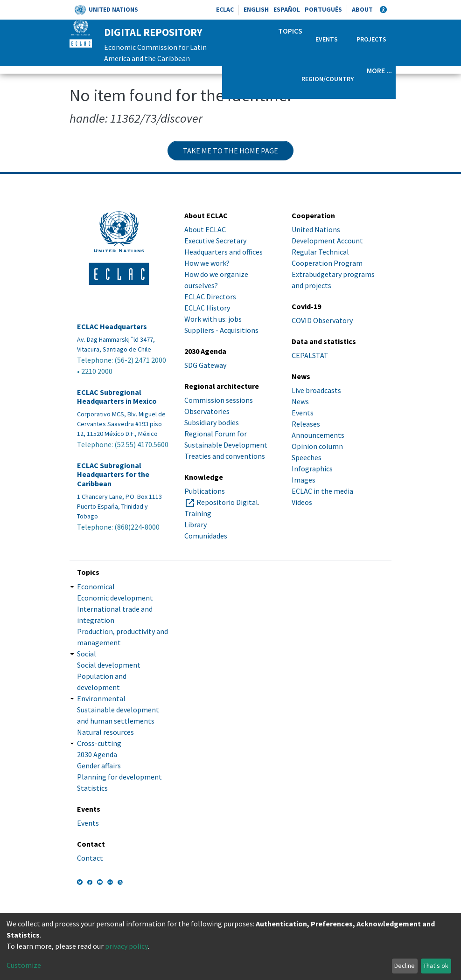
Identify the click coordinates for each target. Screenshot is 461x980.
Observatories (207, 411)
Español (287, 9)
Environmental (101, 698)
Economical (96, 587)
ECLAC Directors (210, 297)
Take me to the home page (230, 151)
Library (196, 525)
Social (87, 654)
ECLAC (225, 9)
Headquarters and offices (224, 252)
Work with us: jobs (213, 319)
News (300, 401)
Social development (109, 665)
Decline (405, 966)
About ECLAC (205, 229)
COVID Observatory (322, 320)
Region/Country (328, 79)
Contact (90, 858)
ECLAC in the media (322, 491)
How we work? (207, 263)
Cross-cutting (99, 743)
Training (198, 513)
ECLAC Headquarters (112, 327)
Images (304, 480)
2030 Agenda (97, 754)
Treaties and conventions (225, 456)
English (256, 9)
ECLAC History (207, 308)
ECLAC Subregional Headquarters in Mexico (117, 397)
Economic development (115, 598)
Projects (371, 39)
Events (327, 39)
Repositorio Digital (227, 502)
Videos (302, 502)
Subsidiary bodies (212, 422)
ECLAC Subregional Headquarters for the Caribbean (113, 474)
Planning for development (119, 777)
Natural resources (105, 732)
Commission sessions (219, 400)
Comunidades (206, 536)
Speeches (307, 457)
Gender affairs (99, 766)
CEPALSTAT (310, 355)
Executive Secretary (215, 241)
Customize (24, 965)
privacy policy (126, 946)
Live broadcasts (316, 390)
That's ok (436, 966)
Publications (205, 491)
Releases (306, 424)
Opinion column (317, 446)
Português (323, 9)
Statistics (92, 788)
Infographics (312, 469)
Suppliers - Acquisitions (221, 330)
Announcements (318, 435)
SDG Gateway (205, 365)
